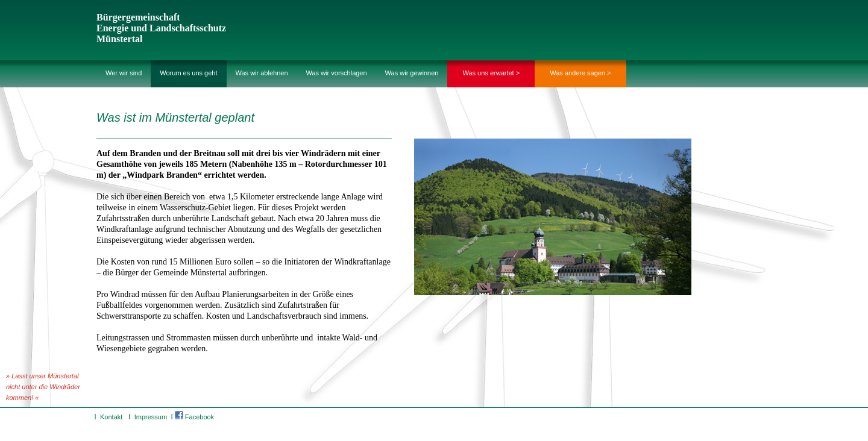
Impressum (151, 417)
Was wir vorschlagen (337, 73)
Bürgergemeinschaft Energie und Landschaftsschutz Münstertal (161, 28)
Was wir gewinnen (412, 73)
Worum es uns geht (188, 73)
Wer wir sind (124, 73)
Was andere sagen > (580, 73)
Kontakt (111, 417)
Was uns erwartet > (491, 73)
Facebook (194, 417)
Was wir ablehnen (262, 73)
